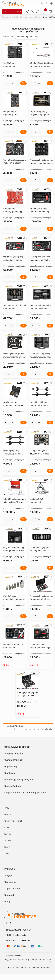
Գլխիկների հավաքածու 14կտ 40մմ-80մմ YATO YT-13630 (15, 501)
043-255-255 (11, 940)
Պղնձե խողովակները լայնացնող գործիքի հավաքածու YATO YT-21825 (13, 259)
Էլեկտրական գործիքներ (17, 747)
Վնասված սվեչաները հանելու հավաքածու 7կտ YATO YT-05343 (40, 356)
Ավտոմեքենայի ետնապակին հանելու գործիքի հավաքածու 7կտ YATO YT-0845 (40, 646)
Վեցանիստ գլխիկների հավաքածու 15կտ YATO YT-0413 (14, 549)
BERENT (8, 814)
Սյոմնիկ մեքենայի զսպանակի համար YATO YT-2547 (13, 452)
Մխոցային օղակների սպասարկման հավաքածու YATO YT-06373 (13, 646)
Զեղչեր (8, 875)
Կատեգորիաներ (12, 12)
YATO (7, 808)
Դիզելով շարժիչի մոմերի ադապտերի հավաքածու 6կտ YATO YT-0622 (15, 307)
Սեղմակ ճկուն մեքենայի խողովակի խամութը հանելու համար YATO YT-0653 (42, 65)
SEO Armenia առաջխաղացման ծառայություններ (26, 967)
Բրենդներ (10, 869)
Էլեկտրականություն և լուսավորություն (25, 793)
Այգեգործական (13, 786)
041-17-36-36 (25, 940)
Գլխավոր (7, 17)
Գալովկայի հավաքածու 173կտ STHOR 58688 (15, 162)
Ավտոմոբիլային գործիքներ (27, 17)
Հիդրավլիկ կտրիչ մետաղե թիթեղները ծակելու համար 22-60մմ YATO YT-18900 (41, 210)
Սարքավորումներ (14, 760)
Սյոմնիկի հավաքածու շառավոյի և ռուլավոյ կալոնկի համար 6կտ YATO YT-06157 (14, 356)
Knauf (7, 847)
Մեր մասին (10, 882)
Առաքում (9, 895)
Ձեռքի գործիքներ (14, 753)
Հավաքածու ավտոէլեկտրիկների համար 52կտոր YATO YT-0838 (15, 210)
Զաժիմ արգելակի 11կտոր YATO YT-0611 (40, 452)
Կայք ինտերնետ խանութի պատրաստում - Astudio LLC (28, 961)
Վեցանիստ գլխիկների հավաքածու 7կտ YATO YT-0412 (41, 549)
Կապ (7, 902)
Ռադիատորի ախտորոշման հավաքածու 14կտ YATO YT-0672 (14, 113)
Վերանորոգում (12, 766)
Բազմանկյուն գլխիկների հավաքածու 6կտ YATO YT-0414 (15, 598)
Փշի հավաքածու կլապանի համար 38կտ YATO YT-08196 (14, 404)
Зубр (7, 854)
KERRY (8, 834)
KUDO (7, 827)
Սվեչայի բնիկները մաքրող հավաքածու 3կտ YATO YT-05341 (40, 113)
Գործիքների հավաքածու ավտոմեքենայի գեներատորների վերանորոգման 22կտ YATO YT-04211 (13, 65)
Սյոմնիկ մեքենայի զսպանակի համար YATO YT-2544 (39, 404)
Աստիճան (10, 773)
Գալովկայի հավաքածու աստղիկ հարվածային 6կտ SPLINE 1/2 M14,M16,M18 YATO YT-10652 (41, 162)
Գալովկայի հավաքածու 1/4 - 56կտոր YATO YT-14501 (28, 695)
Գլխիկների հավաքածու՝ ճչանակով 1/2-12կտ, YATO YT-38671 (42, 598)
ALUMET (8, 841)
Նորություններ (12, 889)
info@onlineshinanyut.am (17, 935)
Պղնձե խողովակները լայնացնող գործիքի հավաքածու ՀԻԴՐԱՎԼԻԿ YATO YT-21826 (40, 259)
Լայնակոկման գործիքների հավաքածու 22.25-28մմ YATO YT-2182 (41, 501)
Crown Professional (13, 821)
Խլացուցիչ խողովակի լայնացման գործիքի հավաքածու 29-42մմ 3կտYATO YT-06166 (40, 307)
